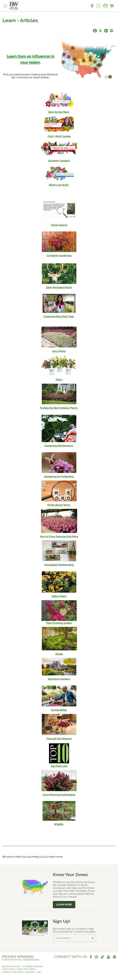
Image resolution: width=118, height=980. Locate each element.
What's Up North (59, 185)
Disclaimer (30, 972)
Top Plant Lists (59, 766)
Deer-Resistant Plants (59, 288)
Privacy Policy (9, 969)
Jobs (39, 972)
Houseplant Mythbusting (59, 565)
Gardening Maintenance (59, 446)
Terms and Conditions (27, 969)
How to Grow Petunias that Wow (59, 537)
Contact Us (7, 972)
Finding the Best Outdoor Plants (59, 408)
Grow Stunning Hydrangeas (59, 795)
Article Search (59, 225)
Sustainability (59, 710)
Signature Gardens (59, 679)
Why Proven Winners (11, 966)
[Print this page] (112, 31)
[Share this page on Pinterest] (106, 31)
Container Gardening (59, 256)
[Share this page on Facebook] (95, 31)
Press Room (18, 972)
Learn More (64, 905)
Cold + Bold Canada (59, 136)
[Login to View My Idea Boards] (98, 4)
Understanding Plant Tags (59, 317)
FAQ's (59, 380)
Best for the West (59, 112)
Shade (59, 654)
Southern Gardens (59, 161)
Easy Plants (59, 351)
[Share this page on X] (100, 31)
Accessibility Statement (32, 966)
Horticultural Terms (59, 505)
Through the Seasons (59, 739)
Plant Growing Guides (59, 623)
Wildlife (59, 824)
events (43, 857)
